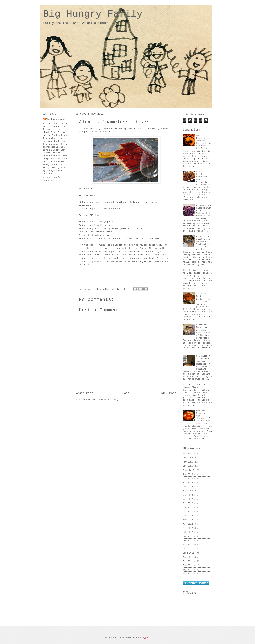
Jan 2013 (188, 495)
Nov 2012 (188, 499)
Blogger (144, 638)
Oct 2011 (188, 549)
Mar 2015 (188, 483)
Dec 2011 (188, 541)
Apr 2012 (188, 524)
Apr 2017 (188, 454)
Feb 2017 (188, 458)
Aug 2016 (188, 474)
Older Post (168, 393)
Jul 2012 (188, 512)
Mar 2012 (188, 528)
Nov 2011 (188, 545)
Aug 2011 (188, 557)
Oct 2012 (188, 503)
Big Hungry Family (93, 14)
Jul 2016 (188, 479)
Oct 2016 (188, 466)
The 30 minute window (195, 270)
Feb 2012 (188, 532)
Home (126, 393)
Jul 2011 (188, 561)
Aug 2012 (188, 508)
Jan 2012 (188, 536)
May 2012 (188, 520)
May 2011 (188, 569)
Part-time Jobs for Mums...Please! (194, 386)
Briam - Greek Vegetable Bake (202, 176)
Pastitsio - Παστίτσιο (203, 326)
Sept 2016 (188, 470)
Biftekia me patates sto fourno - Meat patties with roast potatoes (204, 243)
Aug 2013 (188, 491)
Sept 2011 (188, 553)
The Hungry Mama (56, 119)
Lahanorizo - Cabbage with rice (204, 208)
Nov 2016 (188, 462)
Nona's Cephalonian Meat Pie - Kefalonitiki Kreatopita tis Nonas (204, 142)
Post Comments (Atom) (106, 400)
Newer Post (84, 393)
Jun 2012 (188, 516)
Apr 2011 (188, 574)
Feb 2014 (188, 487)
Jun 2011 (188, 565)
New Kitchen (203, 356)
